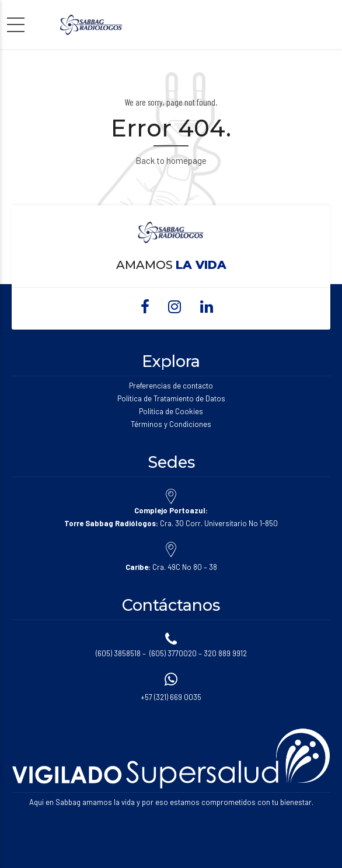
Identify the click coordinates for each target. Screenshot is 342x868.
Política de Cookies (171, 411)
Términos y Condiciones (171, 424)
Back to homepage (171, 160)
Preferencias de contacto (171, 386)
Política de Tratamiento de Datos (171, 398)
